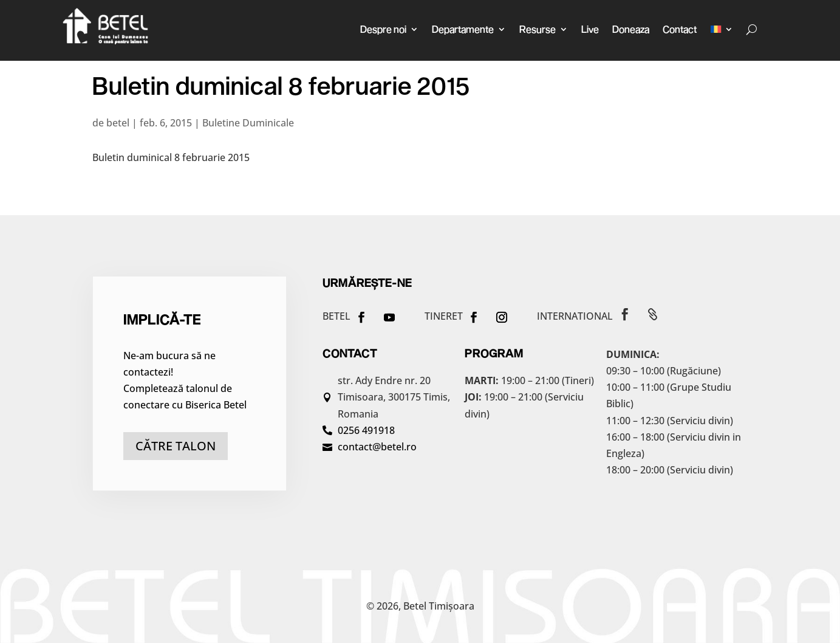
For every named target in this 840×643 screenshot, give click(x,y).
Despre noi (383, 29)
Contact (680, 29)
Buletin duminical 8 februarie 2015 (171, 157)
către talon (176, 446)
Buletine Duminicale (248, 123)
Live (590, 29)
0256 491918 (366, 430)
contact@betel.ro (377, 447)
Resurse (538, 29)
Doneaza (631, 29)
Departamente (463, 29)
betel (118, 123)
